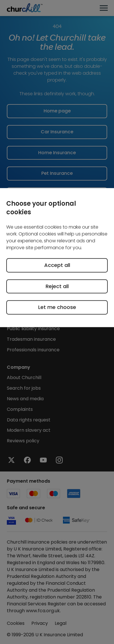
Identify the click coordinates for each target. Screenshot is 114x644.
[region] (57, 258)
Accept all (57, 265)
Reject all (57, 286)
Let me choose (57, 307)
